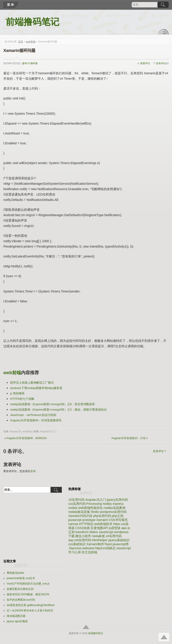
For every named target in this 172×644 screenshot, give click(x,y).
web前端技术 (103, 524)
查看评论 (145, 63)
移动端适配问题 (16, 616)
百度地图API (99, 528)
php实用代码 (102, 516)
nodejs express (113, 504)
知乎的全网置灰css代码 (21, 600)
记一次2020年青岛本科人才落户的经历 (30, 611)
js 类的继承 (17, 393)
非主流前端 (89, 552)
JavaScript (106, 532)
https (117, 524)
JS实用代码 (76, 500)
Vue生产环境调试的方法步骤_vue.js (28, 584)
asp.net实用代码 (80, 540)
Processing (94, 504)
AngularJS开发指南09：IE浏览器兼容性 (36, 420)
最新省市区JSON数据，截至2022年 (28, 594)
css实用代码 (77, 504)
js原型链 (115, 528)
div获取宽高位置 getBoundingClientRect (31, 605)
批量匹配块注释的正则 (20, 589)
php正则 (117, 516)
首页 (21, 42)
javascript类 (121, 544)
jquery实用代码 (117, 500)
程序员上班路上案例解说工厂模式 (32, 383)
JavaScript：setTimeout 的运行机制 (33, 415)
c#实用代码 (114, 536)
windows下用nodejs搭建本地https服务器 (36, 388)
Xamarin (102, 520)
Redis (95, 512)
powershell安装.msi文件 (21, 578)
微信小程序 (83, 536)
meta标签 (98, 536)
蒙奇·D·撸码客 (30, 63)
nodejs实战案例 (115, 508)
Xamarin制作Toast (99, 544)
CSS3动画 (83, 528)
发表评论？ (160, 451)
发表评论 (161, 63)
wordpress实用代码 (113, 512)
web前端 (30, 42)
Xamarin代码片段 (80, 516)
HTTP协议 (86, 524)
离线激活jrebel (15, 573)
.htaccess (75, 548)
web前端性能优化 (91, 508)
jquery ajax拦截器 (17, 621)
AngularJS (15, 431)
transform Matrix (87, 532)
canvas (73, 524)
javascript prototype (82, 520)
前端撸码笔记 (32, 22)
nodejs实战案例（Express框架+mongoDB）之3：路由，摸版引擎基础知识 (58, 410)
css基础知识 (77, 544)
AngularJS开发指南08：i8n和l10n (27, 438)
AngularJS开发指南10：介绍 (128, 438)
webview (88, 548)
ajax (124, 528)
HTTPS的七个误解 (22, 399)
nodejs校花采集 (79, 512)
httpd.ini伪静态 (105, 548)
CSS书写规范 (118, 520)
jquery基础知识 (119, 540)
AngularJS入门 (48, 431)
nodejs (73, 508)
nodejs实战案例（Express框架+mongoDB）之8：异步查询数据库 (53, 404)
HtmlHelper (100, 540)
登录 (33, 471)
